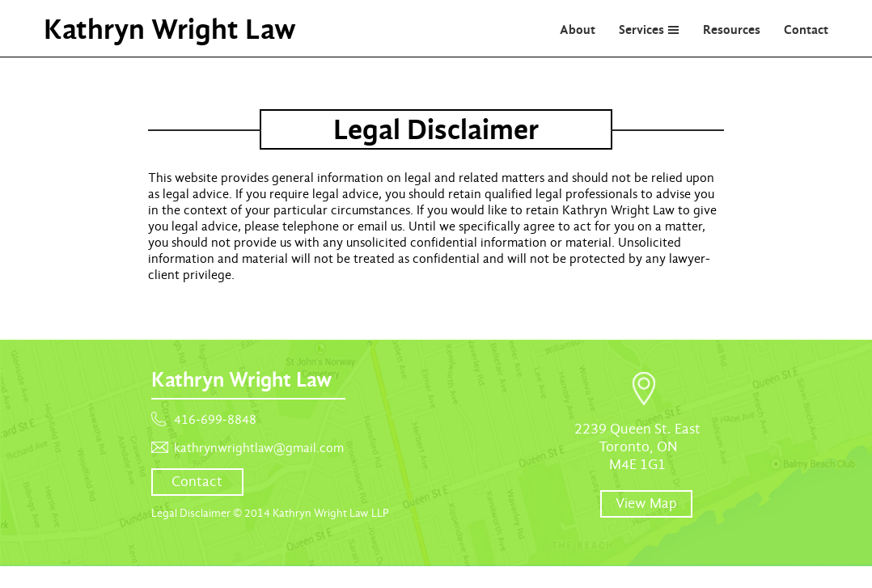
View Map (646, 503)
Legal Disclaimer (191, 513)
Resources (732, 30)
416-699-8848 (215, 420)
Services (641, 30)
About (578, 30)
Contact (806, 30)
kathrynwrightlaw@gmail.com (259, 448)
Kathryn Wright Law (170, 29)
